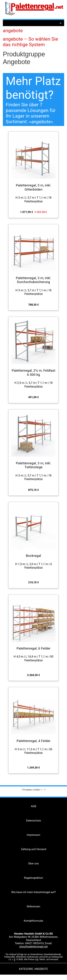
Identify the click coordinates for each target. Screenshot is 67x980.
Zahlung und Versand (33, 849)
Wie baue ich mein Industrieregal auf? (33, 892)
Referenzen (33, 906)
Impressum (33, 835)
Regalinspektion (33, 878)
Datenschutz (34, 821)
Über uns (33, 864)
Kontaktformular (33, 921)
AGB (33, 806)
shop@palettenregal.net (33, 947)
